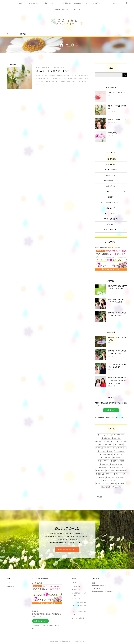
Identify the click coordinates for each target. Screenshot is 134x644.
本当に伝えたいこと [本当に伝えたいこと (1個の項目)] (118, 467)
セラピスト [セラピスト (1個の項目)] (123, 448)
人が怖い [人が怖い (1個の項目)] (102, 451)
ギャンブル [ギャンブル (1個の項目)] (113, 448)
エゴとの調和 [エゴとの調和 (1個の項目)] (123, 441)
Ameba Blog (10, 586)
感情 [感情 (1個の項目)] (123, 461)
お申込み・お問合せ (61, 9)
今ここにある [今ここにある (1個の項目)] (120, 451)
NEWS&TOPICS (34, 3)
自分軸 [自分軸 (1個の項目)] (102, 477)
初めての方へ (50, 3)
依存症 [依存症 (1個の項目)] (104, 454)
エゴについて (111, 208)
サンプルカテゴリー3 (111, 230)
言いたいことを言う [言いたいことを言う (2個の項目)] (104, 484)
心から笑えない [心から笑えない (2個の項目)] (104, 461)
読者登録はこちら (111, 410)
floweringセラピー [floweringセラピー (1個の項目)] (105, 435)
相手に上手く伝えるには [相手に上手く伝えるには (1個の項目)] (105, 474)
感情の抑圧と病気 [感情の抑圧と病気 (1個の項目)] (117, 464)
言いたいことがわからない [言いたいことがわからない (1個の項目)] (116, 477)
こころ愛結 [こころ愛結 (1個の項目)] (117, 438)
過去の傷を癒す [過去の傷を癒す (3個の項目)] (107, 487)
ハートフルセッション (80, 602)
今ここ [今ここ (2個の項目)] (111, 451)
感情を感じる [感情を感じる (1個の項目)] (104, 467)
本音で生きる (111, 186)
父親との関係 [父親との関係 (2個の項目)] (122, 471)
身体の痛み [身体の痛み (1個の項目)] (123, 484)
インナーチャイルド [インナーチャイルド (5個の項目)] (103, 441)
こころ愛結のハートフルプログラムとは (74, 3)
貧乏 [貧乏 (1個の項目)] (114, 484)
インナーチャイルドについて (111, 202)
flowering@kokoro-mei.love (103, 591)
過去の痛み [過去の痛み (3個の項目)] (118, 487)
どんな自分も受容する (111, 219)
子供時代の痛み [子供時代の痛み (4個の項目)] (107, 458)
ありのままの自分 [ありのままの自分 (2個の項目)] (119, 435)
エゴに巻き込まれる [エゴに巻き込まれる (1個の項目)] (107, 445)
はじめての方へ (111, 175)
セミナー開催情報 (111, 170)
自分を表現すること (111, 181)
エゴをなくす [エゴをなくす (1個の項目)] (102, 448)
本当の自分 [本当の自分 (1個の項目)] (101, 471)
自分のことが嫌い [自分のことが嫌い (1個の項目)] (121, 474)
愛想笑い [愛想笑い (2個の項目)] (115, 461)
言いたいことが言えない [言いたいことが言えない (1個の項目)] (112, 480)
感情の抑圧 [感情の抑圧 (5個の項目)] (105, 464)
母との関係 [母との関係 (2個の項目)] (111, 471)
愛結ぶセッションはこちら (67, 549)
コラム (113, 3)
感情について (111, 191)
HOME (21, 3)
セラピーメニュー (99, 3)
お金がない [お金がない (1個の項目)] (107, 438)
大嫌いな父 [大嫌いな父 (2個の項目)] (119, 454)
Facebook (10, 583)
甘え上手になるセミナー (80, 607)
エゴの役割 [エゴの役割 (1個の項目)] (120, 445)
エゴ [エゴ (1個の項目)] (114, 441)
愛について (111, 224)
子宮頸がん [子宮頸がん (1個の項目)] (118, 458)
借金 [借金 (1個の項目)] (111, 454)
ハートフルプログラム (80, 611)
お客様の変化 (111, 159)
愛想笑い (111, 197)
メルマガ (77, 9)
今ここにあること (111, 213)
